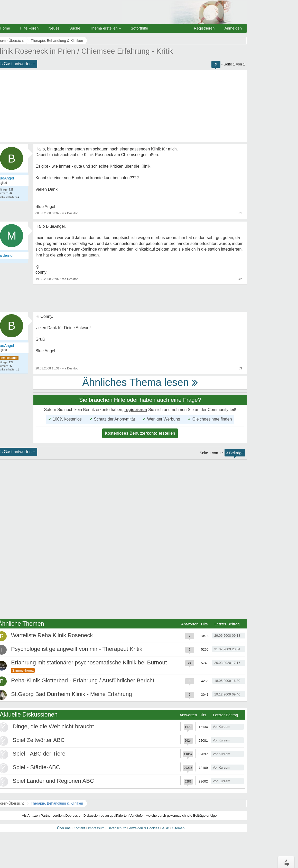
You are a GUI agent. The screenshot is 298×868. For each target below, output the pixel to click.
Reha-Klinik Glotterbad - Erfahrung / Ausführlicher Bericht (83, 680)
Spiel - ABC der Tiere (39, 754)
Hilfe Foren (29, 28)
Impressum (96, 828)
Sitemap (178, 828)
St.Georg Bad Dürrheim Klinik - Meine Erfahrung (72, 694)
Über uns (64, 828)
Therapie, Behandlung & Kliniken (57, 803)
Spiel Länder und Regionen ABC (53, 781)
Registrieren (204, 28)
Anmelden (233, 28)
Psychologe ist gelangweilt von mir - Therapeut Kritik (77, 649)
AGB (166, 828)
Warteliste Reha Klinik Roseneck (52, 635)
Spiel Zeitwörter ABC (39, 740)
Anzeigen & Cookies (144, 828)
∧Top (286, 862)
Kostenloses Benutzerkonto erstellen (140, 433)
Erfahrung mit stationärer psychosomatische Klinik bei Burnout (89, 662)
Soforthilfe (139, 28)
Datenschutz (117, 828)
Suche (75, 28)
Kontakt (79, 828)
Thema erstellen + (105, 28)
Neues (54, 28)
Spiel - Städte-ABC (36, 767)
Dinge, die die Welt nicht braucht (53, 726)
